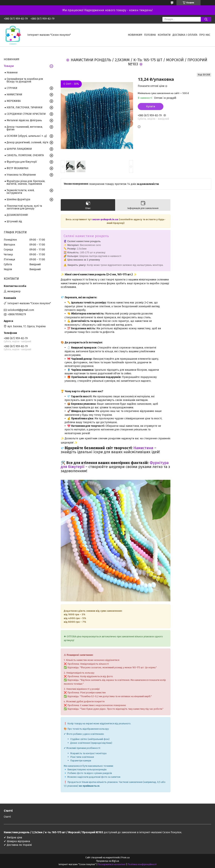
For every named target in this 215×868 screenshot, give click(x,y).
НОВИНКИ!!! (135, 35)
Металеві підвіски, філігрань (24, 120)
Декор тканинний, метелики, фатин (25, 128)
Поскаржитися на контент (112, 864)
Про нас (205, 35)
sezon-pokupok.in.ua (106, 219)
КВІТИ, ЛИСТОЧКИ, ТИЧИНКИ (25, 107)
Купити (151, 107)
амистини (145, 448)
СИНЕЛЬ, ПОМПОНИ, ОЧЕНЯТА (25, 155)
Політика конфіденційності (142, 864)
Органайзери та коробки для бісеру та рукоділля (25, 80)
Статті (7, 817)
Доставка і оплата (185, 35)
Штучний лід (14, 221)
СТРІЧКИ (12, 88)
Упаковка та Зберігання (21, 175)
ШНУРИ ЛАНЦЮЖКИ (19, 149)
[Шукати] (206, 19)
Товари (9, 66)
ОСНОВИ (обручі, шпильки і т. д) (27, 136)
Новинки (12, 72)
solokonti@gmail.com (21, 310)
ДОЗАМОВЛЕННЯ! (17, 215)
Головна (150, 35)
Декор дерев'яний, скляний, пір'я (27, 142)
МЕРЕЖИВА (14, 101)
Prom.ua (125, 858)
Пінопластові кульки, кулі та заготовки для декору (24, 207)
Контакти (164, 35)
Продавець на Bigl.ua (108, 861)
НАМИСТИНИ (14, 95)
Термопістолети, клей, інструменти (20, 192)
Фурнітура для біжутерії (22, 162)
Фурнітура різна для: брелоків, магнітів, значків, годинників (26, 183)
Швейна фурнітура (18, 199)
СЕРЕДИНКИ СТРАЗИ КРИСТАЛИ (26, 114)
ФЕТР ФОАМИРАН (17, 168)
